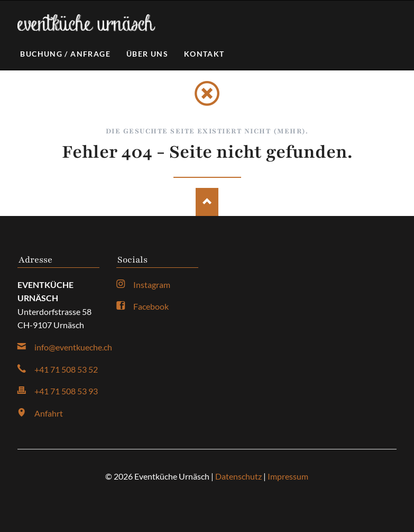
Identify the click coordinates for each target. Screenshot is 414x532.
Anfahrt (49, 413)
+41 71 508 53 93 (66, 391)
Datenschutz (238, 476)
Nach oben (207, 202)
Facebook (151, 306)
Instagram (152, 285)
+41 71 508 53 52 (66, 369)
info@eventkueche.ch (73, 347)
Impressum (288, 476)
